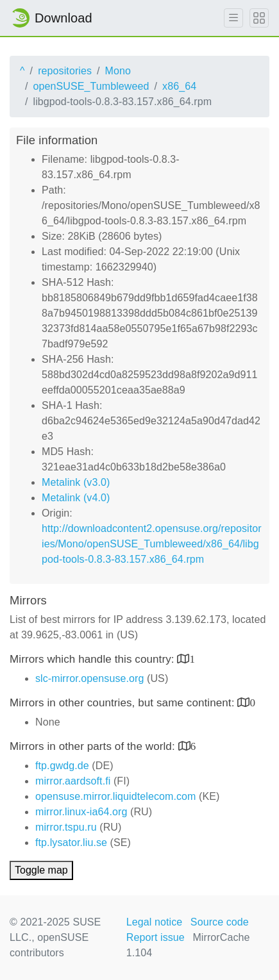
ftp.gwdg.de (62, 766)
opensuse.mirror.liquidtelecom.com (116, 796)
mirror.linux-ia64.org (81, 812)
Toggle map (41, 870)
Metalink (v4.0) (76, 498)
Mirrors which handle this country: (93, 659)
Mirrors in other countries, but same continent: (123, 703)
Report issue (156, 937)
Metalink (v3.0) (76, 482)
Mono (118, 71)
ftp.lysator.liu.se (71, 843)
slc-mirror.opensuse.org (89, 678)
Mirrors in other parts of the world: (94, 746)
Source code (220, 922)
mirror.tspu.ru (66, 827)
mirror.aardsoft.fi (73, 781)
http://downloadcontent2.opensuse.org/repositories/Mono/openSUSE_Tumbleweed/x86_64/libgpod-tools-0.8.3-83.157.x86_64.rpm (152, 544)
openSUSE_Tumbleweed (91, 86)
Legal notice (155, 922)
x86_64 (179, 86)
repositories (65, 71)
